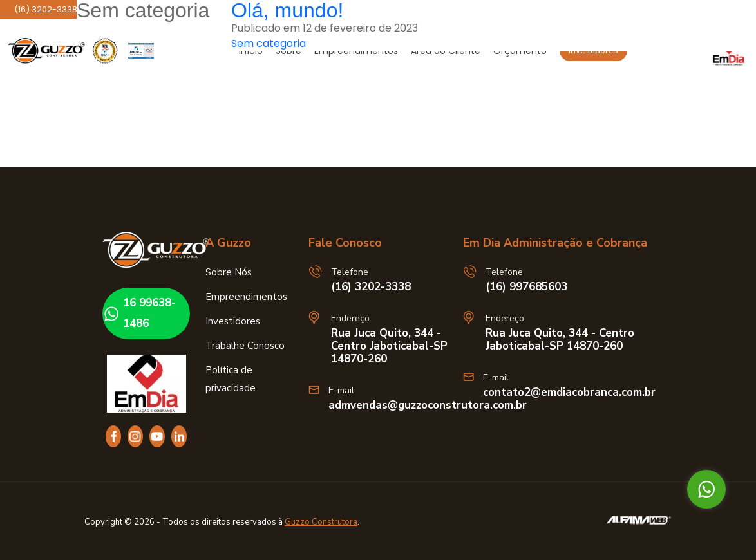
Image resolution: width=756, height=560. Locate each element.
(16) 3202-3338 (371, 287)
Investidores (233, 321)
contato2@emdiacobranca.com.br (569, 393)
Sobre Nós (229, 272)
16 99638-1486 (138, 313)
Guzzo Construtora (321, 522)
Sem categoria (269, 43)
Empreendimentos (246, 297)
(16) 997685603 (526, 287)
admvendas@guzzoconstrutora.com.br (428, 406)
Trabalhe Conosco (245, 346)
